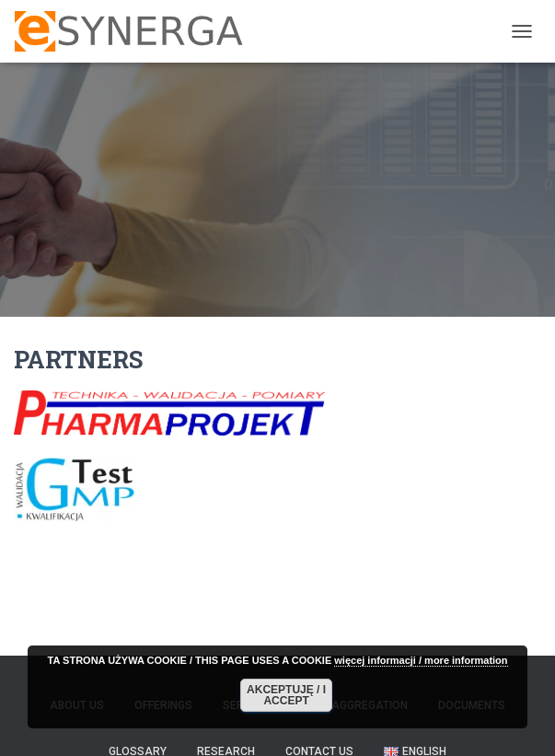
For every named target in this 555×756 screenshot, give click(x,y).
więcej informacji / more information (421, 660)
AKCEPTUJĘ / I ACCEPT (286, 695)
